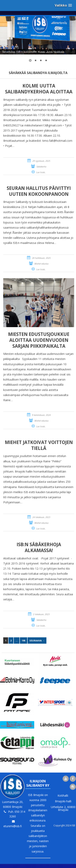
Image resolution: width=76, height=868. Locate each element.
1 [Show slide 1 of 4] (30, 61)
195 (24, 640)
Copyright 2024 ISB (64, 825)
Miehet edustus (42, 264)
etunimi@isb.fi (13, 826)
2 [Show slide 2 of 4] (35, 61)
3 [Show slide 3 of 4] (41, 61)
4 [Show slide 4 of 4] (46, 61)
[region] (38, 42)
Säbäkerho (41, 167)
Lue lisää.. (41, 172)
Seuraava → (37, 640)
